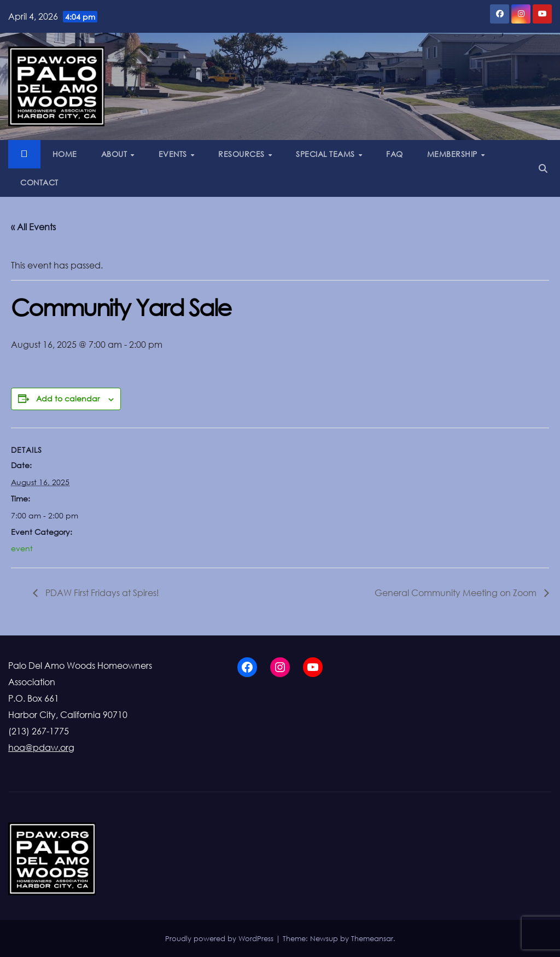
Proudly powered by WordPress (220, 938)
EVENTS (174, 154)
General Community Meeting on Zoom (457, 593)
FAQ (395, 154)
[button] (543, 168)
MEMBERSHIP (454, 154)
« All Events (33, 227)
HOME (65, 154)
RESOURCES (243, 154)
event (22, 548)
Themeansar (372, 938)
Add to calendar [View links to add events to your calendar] (68, 398)
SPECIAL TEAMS (326, 154)
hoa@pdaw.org (41, 748)
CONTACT (39, 182)
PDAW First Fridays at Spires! (101, 593)
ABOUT (115, 154)
